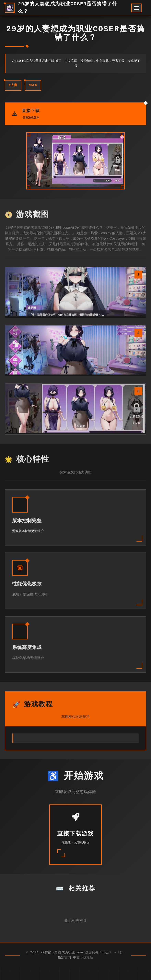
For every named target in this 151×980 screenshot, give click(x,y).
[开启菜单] (136, 8)
